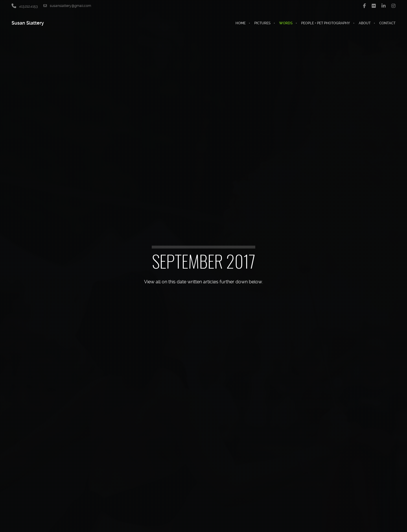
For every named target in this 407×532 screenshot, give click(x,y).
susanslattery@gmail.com (67, 6)
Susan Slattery (28, 23)
